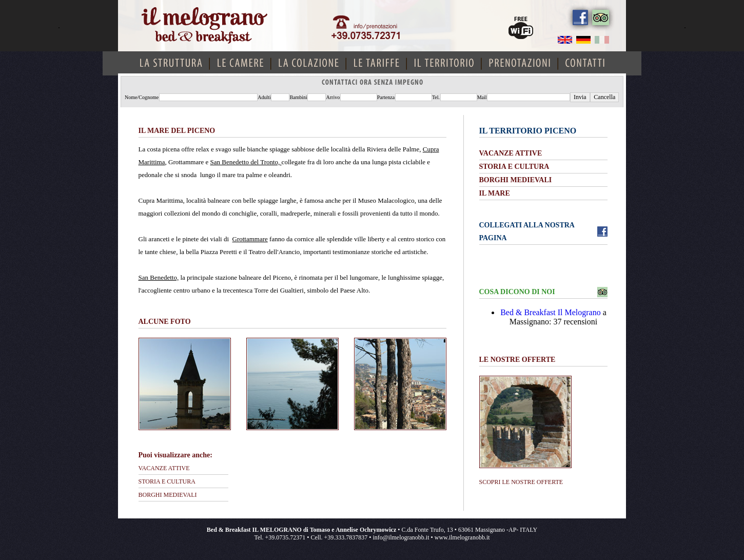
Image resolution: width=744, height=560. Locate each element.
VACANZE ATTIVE (164, 468)
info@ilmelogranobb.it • (403, 537)
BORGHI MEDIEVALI (168, 495)
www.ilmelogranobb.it (462, 537)
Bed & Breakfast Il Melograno (551, 312)
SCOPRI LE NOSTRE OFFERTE (521, 482)
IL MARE (495, 193)
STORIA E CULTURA (167, 481)
